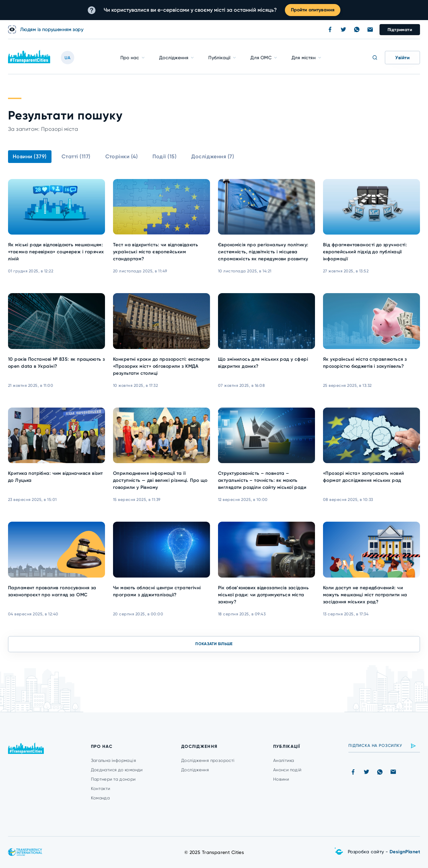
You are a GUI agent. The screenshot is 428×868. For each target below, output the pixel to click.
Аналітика (284, 760)
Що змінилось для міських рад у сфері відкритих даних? (263, 363)
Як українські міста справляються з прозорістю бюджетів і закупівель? (365, 363)
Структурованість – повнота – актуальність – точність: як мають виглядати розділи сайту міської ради (262, 480)
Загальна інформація (114, 760)
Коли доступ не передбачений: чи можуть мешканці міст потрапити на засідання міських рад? (365, 595)
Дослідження (174, 58)
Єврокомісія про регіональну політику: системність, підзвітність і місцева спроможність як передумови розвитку (263, 252)
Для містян (304, 58)
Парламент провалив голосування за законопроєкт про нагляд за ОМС (52, 591)
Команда (100, 798)
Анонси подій (287, 770)
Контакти (101, 789)
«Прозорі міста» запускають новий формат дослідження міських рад (363, 477)
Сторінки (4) (122, 156)
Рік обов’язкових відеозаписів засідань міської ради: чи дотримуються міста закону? (263, 595)
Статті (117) (76, 156)
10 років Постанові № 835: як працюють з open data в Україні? (56, 363)
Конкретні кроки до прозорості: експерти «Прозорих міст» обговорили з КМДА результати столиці (161, 366)
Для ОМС (261, 58)
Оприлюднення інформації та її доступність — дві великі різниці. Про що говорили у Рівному (160, 480)
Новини (281, 779)
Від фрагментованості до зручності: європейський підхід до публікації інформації (365, 252)
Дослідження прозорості (208, 760)
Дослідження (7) (213, 156)
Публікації (219, 58)
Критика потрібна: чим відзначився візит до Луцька (55, 477)
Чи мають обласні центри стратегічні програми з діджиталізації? (157, 591)
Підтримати (400, 30)
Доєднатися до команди (117, 770)
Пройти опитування (313, 10)
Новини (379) (30, 156)
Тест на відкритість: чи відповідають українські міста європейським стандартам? (155, 252)
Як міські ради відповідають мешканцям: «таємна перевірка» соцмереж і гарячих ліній (56, 252)
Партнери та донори (113, 779)
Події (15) (165, 156)
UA (68, 58)
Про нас (130, 58)
